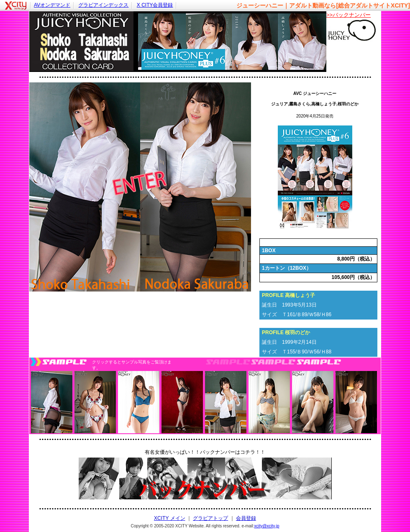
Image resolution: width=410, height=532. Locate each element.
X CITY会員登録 (155, 5)
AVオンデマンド (52, 5)
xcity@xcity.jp (266, 526)
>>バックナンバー (348, 15)
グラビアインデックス (103, 5)
